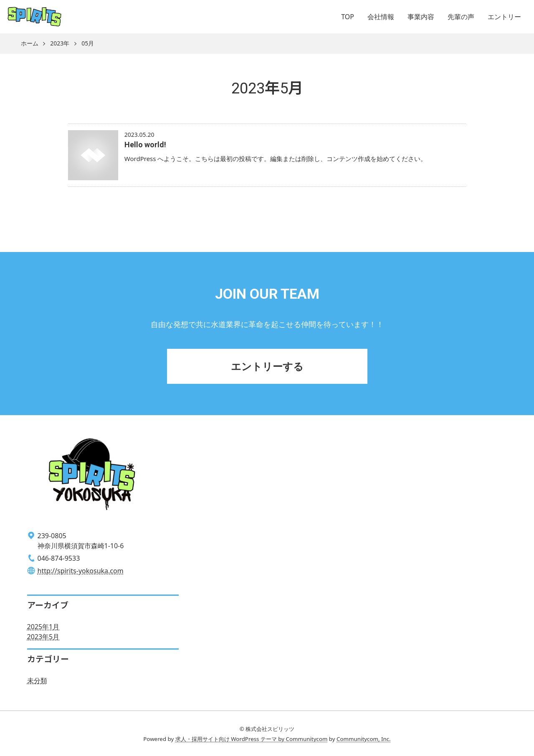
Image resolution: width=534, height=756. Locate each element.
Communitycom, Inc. (364, 739)
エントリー (504, 17)
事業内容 (421, 17)
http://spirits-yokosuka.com (81, 571)
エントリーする (267, 366)
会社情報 (381, 17)
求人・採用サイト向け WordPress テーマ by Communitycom (252, 739)
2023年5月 (43, 637)
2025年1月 (43, 627)
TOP (348, 17)
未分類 (37, 680)
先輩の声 (461, 17)
